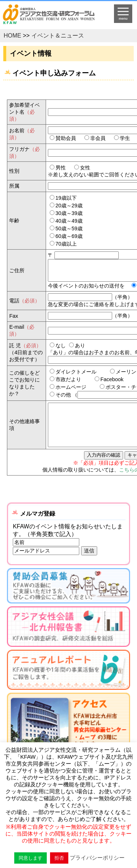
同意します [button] (31, 858)
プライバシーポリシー (97, 858)
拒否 (59, 858)
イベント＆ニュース (58, 36)
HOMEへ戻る (54, 17)
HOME (12, 36)
